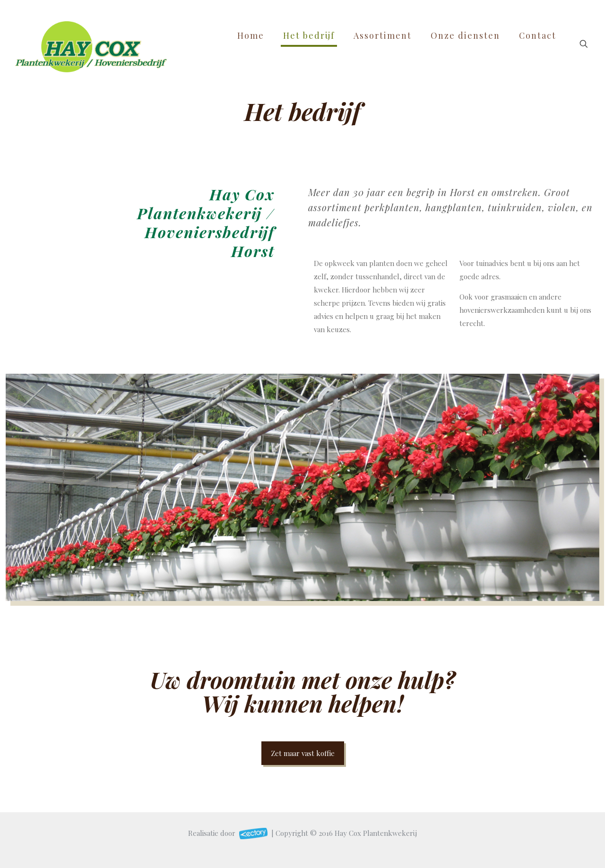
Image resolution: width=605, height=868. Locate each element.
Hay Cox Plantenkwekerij (376, 833)
